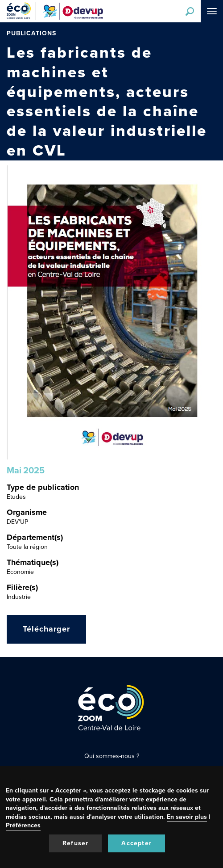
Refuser (75, 843)
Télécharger (46, 629)
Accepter (136, 843)
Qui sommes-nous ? (112, 756)
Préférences (23, 825)
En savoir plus (187, 817)
